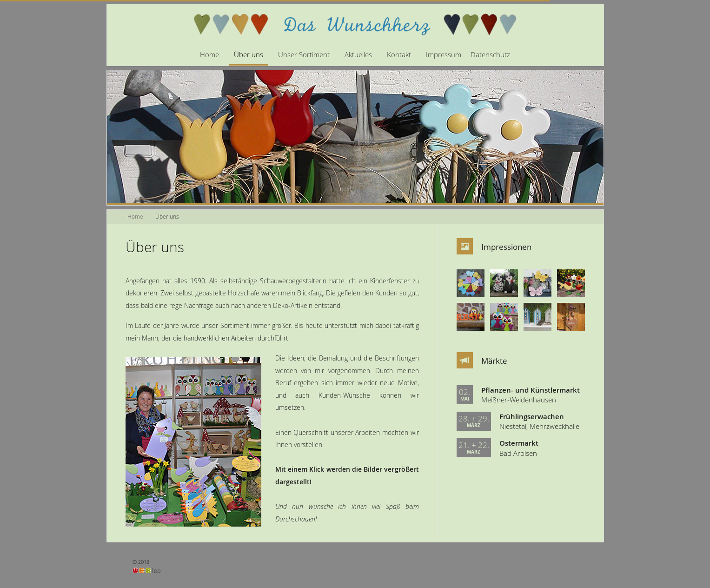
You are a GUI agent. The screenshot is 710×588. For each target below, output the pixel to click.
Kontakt (399, 54)
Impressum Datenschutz (468, 54)
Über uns (249, 54)
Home (209, 54)
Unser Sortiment (304, 54)
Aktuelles (358, 54)
